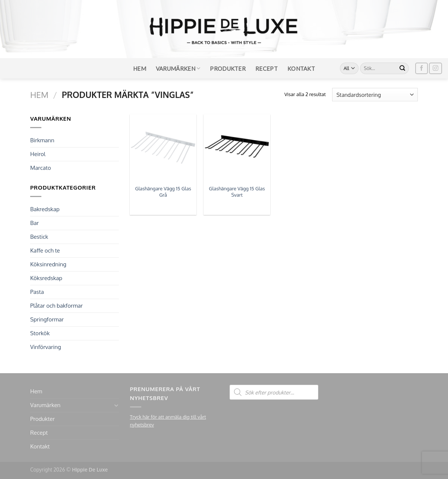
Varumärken (178, 68)
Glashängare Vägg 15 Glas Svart (237, 192)
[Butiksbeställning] (375, 95)
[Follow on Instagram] (435, 68)
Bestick (39, 237)
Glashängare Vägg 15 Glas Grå (163, 192)
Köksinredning (48, 264)
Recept (266, 69)
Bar (34, 223)
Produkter (228, 69)
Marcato (41, 168)
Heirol (38, 154)
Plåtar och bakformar (56, 306)
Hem (140, 69)
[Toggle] (116, 405)
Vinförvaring (46, 347)
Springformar (47, 319)
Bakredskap (45, 209)
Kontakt (301, 69)
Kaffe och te (45, 250)
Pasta (37, 292)
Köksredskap (46, 278)
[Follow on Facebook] (422, 68)
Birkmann (42, 140)
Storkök (40, 333)
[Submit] (403, 69)
